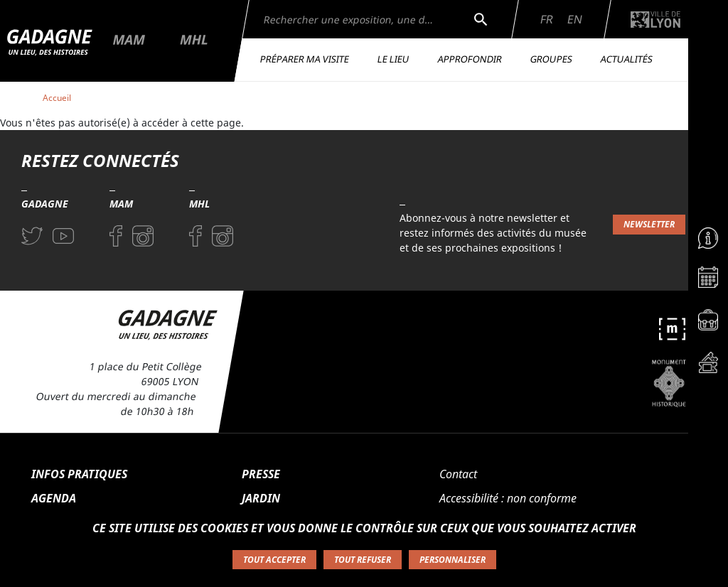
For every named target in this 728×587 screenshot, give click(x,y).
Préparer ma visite (305, 59)
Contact (458, 474)
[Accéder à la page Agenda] (708, 281)
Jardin (261, 498)
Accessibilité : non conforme (508, 498)
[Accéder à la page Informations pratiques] (708, 238)
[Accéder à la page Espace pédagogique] (708, 323)
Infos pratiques (79, 474)
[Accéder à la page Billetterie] (708, 366)
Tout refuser (363, 560)
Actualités (627, 59)
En (575, 19)
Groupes (552, 59)
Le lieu (394, 59)
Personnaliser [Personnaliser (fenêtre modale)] (453, 560)
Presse (261, 474)
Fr (547, 19)
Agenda (54, 498)
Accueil (57, 98)
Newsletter (649, 224)
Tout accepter (274, 560)
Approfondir (470, 59)
